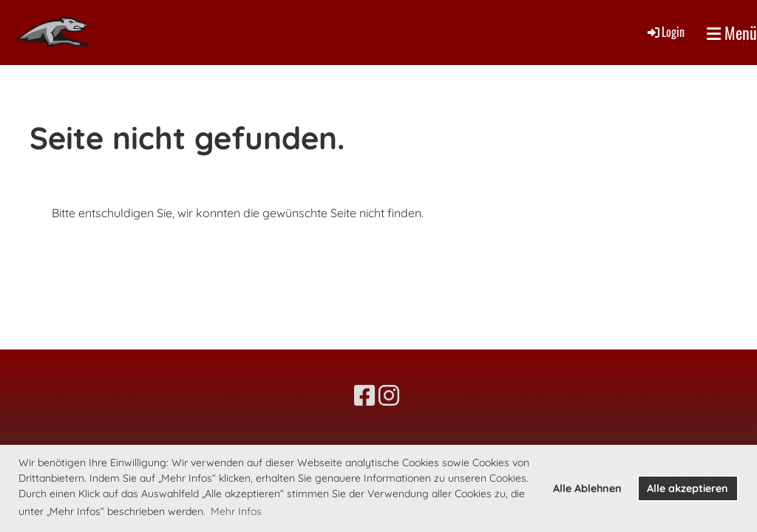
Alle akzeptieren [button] (688, 488)
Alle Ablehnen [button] (587, 488)
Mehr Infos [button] (236, 511)
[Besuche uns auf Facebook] (364, 395)
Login (665, 32)
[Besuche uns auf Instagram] (389, 395)
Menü (732, 33)
